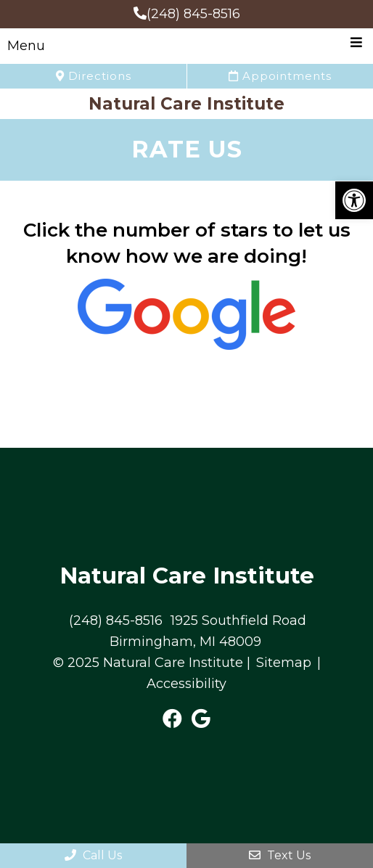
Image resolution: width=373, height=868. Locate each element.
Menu (26, 46)
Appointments (280, 76)
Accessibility (186, 684)
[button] (354, 200)
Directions (94, 76)
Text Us (280, 855)
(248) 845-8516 (187, 14)
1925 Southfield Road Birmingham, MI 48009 (208, 631)
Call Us (93, 855)
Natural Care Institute (186, 104)
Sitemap (284, 663)
